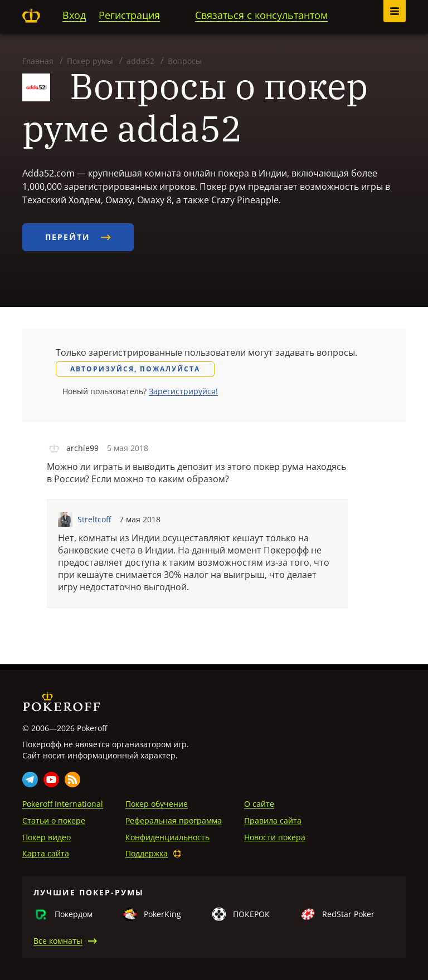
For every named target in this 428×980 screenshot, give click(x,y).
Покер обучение (157, 804)
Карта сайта (46, 853)
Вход (74, 15)
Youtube (51, 780)
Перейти (78, 237)
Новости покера (275, 837)
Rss (72, 780)
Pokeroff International (63, 804)
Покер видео (47, 837)
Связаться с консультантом (261, 15)
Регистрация (129, 15)
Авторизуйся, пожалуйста (135, 369)
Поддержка (147, 853)
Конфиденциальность (167, 837)
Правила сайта (273, 820)
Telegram (30, 780)
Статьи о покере (54, 820)
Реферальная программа (174, 820)
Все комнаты (58, 941)
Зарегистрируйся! (183, 391)
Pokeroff (31, 16)
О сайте (259, 804)
